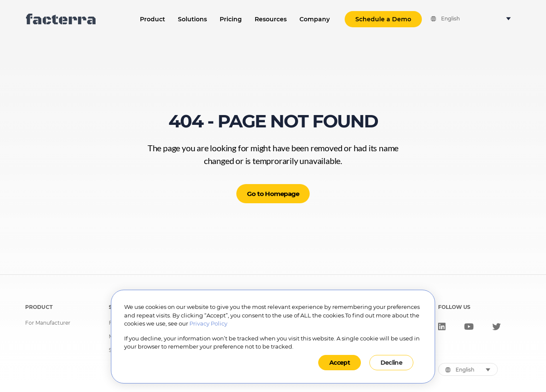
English (450, 19)
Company (315, 19)
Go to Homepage (273, 194)
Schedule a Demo (383, 19)
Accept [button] (340, 363)
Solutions (192, 19)
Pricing (231, 19)
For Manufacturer (48, 323)
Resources (271, 19)
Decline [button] (391, 363)
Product (152, 19)
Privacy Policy (208, 323)
